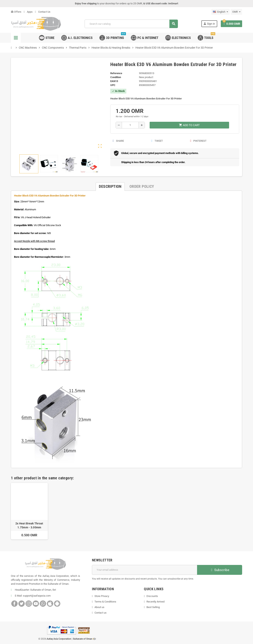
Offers (16, 12)
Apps (28, 12)
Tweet (157, 141)
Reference (116, 73)
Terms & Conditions (105, 602)
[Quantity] (130, 125)
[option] (29, 511)
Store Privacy (102, 596)
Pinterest (198, 141)
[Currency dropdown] (236, 12)
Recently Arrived (155, 602)
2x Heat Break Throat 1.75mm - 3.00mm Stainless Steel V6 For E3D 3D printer (29, 526)
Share (118, 141)
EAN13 (114, 81)
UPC (113, 85)
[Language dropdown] (220, 12)
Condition (116, 77)
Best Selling (153, 607)
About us (99, 607)
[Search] (131, 24)
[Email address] (145, 570)
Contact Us (43, 12)
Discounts (152, 596)
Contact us (101, 613)
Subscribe (220, 570)
